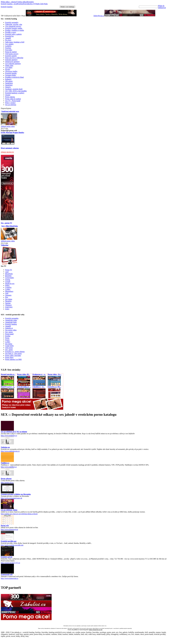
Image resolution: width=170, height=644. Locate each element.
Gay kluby (9, 67)
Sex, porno (9, 332)
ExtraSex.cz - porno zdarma (15, 352)
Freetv (7, 340)
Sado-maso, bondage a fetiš (15, 42)
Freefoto (20, 4)
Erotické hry (10, 36)
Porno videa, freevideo (13, 355)
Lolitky (8, 289)
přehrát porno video (8, 126)
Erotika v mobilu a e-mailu (15, 30)
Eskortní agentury (11, 60)
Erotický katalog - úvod (9, 4)
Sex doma (9, 299)
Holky (7, 285)
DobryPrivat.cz (99, 16)
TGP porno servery (12, 54)
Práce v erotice (10, 103)
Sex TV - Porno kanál (13, 101)
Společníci (9, 85)
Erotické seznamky (12, 22)
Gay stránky (9, 44)
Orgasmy (8, 295)
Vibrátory (9, 305)
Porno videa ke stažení (13, 99)
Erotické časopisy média (14, 28)
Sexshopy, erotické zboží (14, 89)
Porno (7, 338)
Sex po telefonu (11, 105)
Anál (7, 272)
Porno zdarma (10, 97)
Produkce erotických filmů (14, 77)
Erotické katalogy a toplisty (15, 93)
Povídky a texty (11, 32)
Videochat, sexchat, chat (14, 24)
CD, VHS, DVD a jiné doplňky (16, 91)
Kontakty (31, 2)
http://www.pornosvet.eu (9, 529)
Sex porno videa (11, 330)
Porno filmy (9, 357)
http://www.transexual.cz (10, 578)
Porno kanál (9, 334)
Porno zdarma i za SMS (13, 359)
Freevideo (27, 4)
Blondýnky (9, 274)
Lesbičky (8, 46)
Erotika (8, 336)
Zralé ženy (9, 307)
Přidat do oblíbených (162, 7)
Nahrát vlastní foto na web (96, 630)
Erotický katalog (7, 7)
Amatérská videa (11, 320)
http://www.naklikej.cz (9, 467)
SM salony (9, 81)
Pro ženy (8, 40)
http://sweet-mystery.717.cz (10, 563)
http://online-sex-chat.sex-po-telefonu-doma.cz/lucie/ (19, 514)
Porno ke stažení (11, 52)
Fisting (8, 280)
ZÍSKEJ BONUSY (7, 152)
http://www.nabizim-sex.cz (10, 451)
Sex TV (33, 4)
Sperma (8, 303)
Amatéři (8, 38)
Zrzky (7, 309)
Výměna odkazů (22, 2)
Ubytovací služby (11, 71)
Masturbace (9, 291)
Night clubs (9, 66)
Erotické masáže (11, 73)
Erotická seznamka (12, 318)
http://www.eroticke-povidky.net (12, 545)
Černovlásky (10, 278)
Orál (7, 293)
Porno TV (9, 270)
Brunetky (8, 276)
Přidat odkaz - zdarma (9, 2)
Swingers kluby (11, 75)
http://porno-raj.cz (7, 482)
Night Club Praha (42, 4)
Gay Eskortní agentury (13, 64)
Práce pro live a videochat (14, 58)
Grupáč (8, 282)
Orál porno (9, 348)
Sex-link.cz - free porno (13, 354)
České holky (10, 346)
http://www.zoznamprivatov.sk (11, 498)
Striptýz (8, 87)
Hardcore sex (10, 284)
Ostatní (8, 95)
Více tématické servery (13, 26)
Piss (7, 297)
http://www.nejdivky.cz (9, 436)
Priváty (8, 69)
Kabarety (8, 79)
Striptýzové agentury (12, 62)
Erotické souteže (11, 56)
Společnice (9, 83)
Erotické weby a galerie (13, 34)
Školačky (8, 301)
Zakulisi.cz (9, 328)
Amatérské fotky (11, 322)
